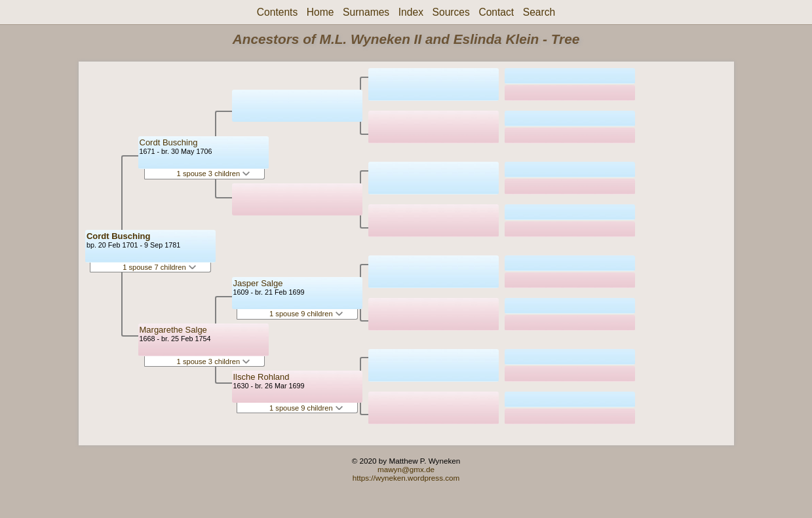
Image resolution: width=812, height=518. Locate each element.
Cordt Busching (119, 236)
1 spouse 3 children (214, 174)
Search (539, 12)
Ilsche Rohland (261, 377)
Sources (451, 12)
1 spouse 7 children (159, 267)
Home (320, 12)
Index (411, 12)
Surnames (366, 12)
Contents (277, 12)
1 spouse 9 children (306, 314)
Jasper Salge (258, 283)
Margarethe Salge (173, 330)
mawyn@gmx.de (406, 469)
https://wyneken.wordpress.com (406, 478)
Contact (496, 12)
